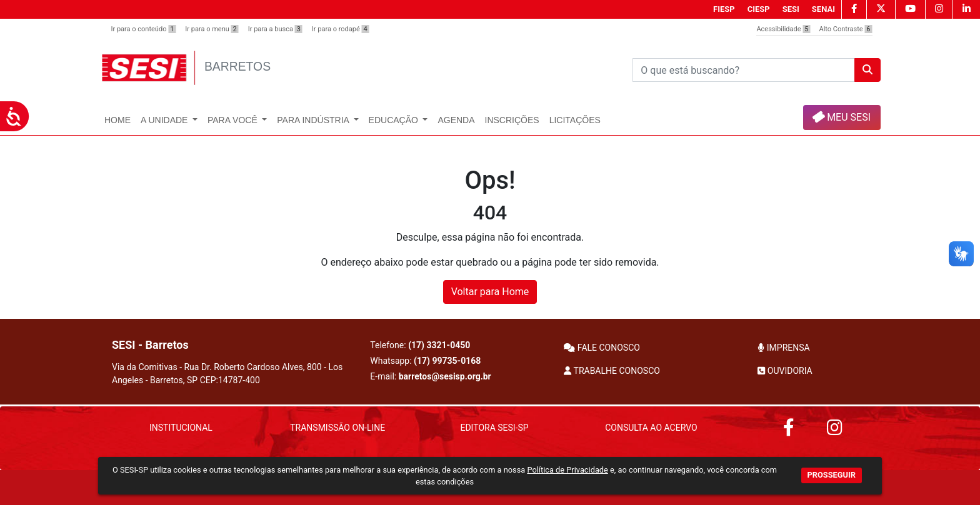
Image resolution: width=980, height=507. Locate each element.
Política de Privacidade (567, 470)
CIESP (759, 9)
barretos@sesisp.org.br (445, 376)
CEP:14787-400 (230, 380)
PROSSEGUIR (832, 475)
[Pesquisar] (744, 70)
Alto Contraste (846, 29)
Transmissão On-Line (337, 428)
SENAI (823, 9)
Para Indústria (314, 120)
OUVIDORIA (785, 371)
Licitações (575, 120)
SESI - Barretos (150, 345)
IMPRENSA (783, 348)
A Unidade (165, 120)
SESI (791, 9)
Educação (395, 120)
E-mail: (430, 376)
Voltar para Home (490, 292)
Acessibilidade (783, 29)
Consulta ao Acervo (651, 428)
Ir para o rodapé (341, 29)
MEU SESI (841, 117)
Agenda (456, 120)
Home (117, 120)
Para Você (234, 120)
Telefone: (420, 345)
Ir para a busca (275, 29)
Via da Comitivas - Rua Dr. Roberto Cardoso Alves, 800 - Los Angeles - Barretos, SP (227, 374)
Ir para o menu (212, 29)
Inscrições (512, 120)
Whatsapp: (425, 361)
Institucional (181, 428)
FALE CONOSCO (602, 348)
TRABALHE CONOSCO (612, 371)
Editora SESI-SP (494, 428)
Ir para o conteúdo (144, 29)
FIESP (724, 9)
